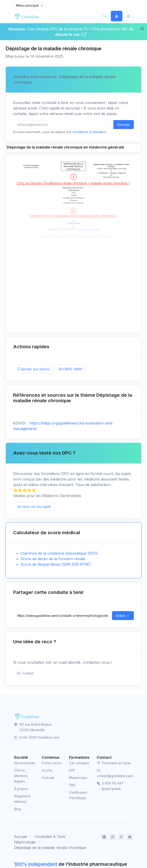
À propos (21, 789)
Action (121, 616)
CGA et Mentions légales (21, 776)
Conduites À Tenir (50, 837)
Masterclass (78, 778)
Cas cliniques (79, 763)
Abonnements (25, 763)
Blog (18, 809)
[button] (104, 16)
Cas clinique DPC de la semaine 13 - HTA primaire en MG (78, 29)
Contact (25, 673)
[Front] (28, 16)
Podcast (48, 778)
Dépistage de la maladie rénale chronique (50, 848)
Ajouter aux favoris (33, 369)
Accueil (21, 837)
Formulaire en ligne (114, 763)
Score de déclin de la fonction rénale (53, 559)
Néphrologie (25, 842)
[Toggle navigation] (30, 6)
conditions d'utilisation (89, 132)
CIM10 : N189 (70, 369)
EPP (72, 770)
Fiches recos (51, 763)
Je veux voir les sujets (34, 507)
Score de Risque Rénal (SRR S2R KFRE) (56, 564)
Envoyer (124, 125)
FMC (73, 785)
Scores (47, 770)
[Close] (142, 29)
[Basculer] (129, 16)
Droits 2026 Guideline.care (37, 737)
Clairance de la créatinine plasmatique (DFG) (59, 553)
